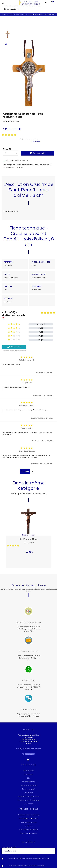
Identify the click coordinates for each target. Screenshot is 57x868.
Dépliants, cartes (11, 6)
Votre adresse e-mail (9, 847)
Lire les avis (36, 141)
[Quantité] (11, 153)
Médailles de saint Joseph (31, 6)
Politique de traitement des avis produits (14, 351)
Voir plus (25, 471)
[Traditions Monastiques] (30, 3)
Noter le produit (14, 347)
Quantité (7, 149)
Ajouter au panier (37, 153)
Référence (7, 121)
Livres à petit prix (11, 9)
